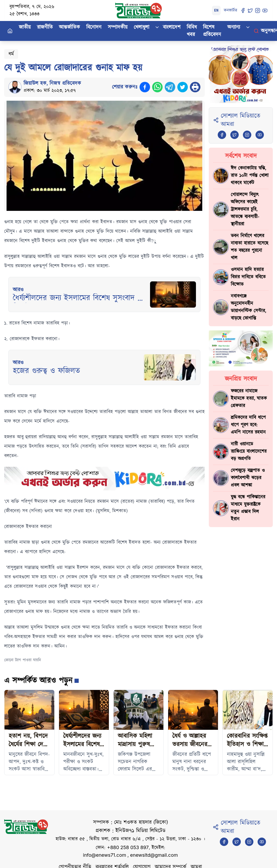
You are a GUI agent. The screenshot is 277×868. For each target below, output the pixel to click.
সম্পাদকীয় (118, 27)
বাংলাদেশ (172, 27)
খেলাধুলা (142, 27)
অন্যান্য (234, 27)
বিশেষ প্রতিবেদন (212, 31)
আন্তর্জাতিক (70, 27)
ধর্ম (11, 54)
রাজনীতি (45, 27)
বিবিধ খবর (192, 31)
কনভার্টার (230, 10)
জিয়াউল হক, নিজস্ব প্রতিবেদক (52, 83)
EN (216, 10)
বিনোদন (94, 27)
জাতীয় (25, 27)
